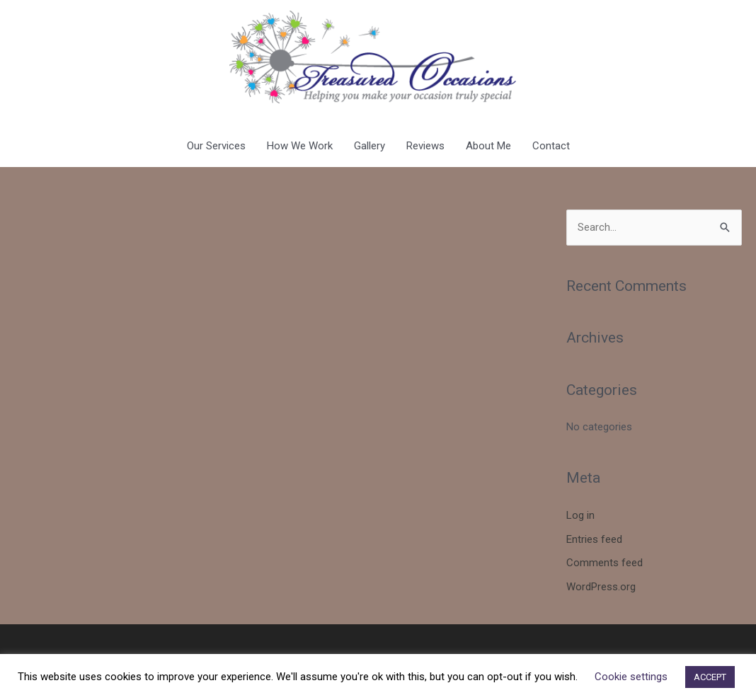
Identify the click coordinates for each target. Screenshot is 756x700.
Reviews (425, 146)
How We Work (300, 146)
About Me (488, 146)
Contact (551, 146)
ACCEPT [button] (710, 677)
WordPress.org (601, 587)
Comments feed (605, 563)
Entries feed (594, 539)
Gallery (370, 146)
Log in (580, 515)
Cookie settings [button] (631, 677)
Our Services (216, 146)
